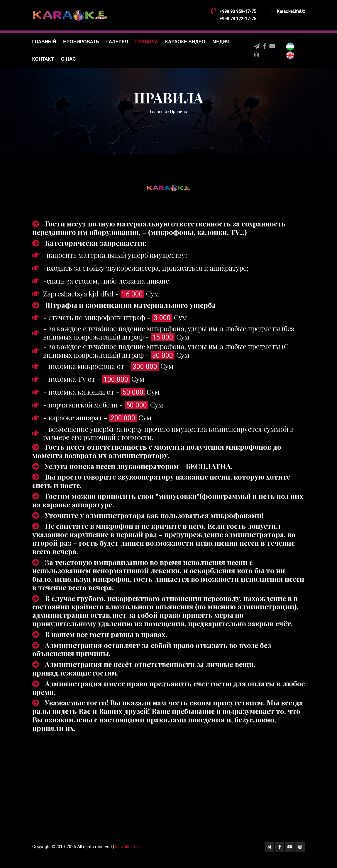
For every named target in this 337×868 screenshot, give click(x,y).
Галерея (117, 42)
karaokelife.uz (129, 848)
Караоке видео (185, 42)
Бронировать (81, 42)
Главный (44, 42)
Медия (221, 42)
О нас (68, 59)
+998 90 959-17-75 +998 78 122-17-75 (238, 15)
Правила (147, 42)
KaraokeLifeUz (291, 11)
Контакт (43, 59)
